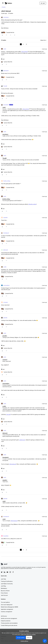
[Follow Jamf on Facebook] (13, 572)
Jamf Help (3, 579)
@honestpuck (13, 464)
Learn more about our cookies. (28, 634)
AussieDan (6, 536)
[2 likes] (7, 276)
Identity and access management (9, 618)
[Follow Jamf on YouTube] (7, 572)
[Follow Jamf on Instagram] (10, 572)
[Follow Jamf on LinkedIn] (5, 572)
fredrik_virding (7, 181)
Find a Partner (4, 593)
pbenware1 (6, 71)
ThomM (5, 86)
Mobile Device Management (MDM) (9, 607)
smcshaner (6, 17)
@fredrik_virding (32, 204)
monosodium (6, 285)
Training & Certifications (7, 581)
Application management (7, 609)
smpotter (5, 218)
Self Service (4, 616)
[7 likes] (8, 32)
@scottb (8, 414)
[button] (3, 3)
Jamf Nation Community (7, 584)
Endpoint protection (6, 621)
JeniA (5, 49)
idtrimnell (6, 250)
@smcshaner (25, 52)
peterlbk (5, 318)
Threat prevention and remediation (9, 623)
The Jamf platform (5, 602)
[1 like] (7, 62)
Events (4, 7)
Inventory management (7, 612)
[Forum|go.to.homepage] (8, 3)
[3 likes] (8, 77)
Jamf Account (4, 595)
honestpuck (6, 233)
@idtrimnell (22, 440)
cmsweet (5, 302)
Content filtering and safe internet (9, 625)
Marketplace (4, 588)
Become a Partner (5, 591)
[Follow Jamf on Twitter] (2, 572)
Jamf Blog (3, 586)
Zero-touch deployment (7, 605)
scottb (5, 267)
